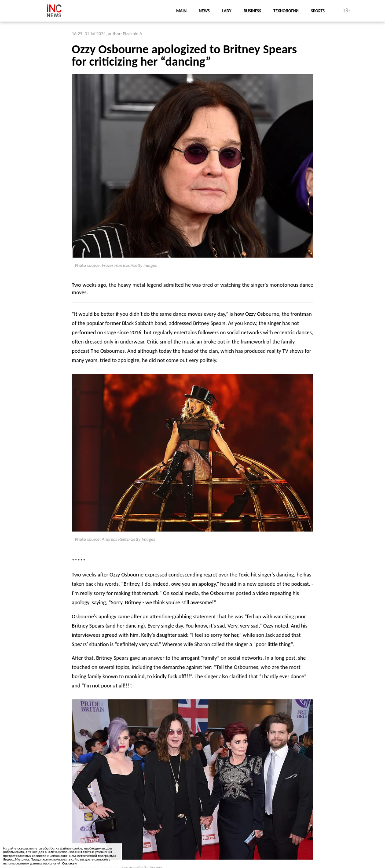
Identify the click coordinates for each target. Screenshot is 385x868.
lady (227, 11)
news (204, 11)
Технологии (286, 11)
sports (318, 11)
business (253, 11)
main (181, 11)
